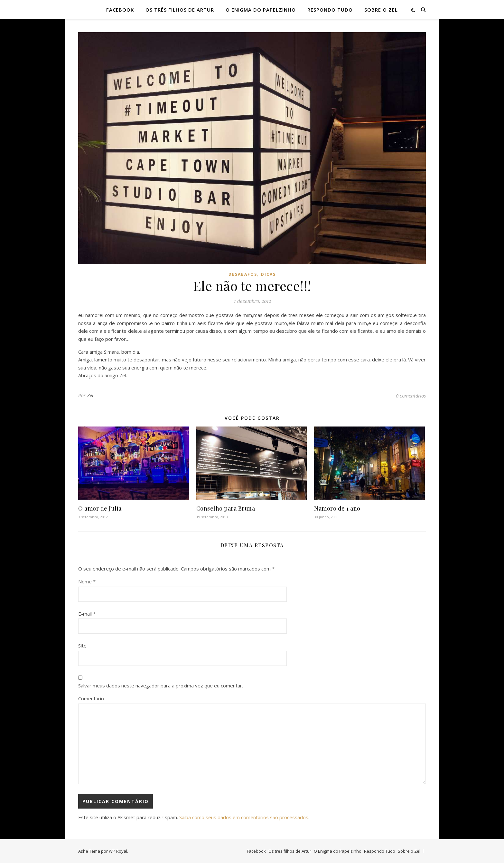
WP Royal (118, 851)
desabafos (243, 274)
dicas (268, 274)
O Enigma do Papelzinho (261, 10)
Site (82, 646)
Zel (90, 395)
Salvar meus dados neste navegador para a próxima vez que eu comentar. (161, 686)
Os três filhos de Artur (180, 10)
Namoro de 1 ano (337, 508)
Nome (87, 581)
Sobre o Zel (381, 10)
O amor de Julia (100, 508)
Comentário (91, 698)
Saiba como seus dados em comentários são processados (244, 817)
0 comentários (411, 396)
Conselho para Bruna (226, 508)
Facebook (120, 10)
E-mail (87, 614)
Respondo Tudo (330, 10)
